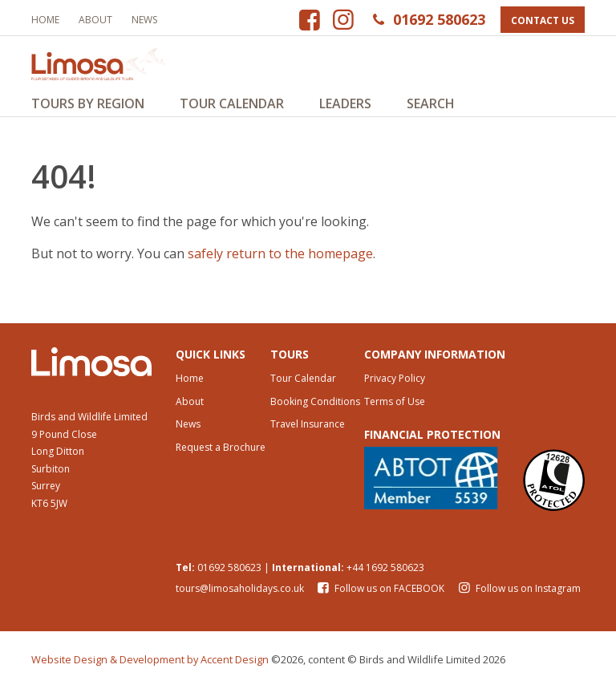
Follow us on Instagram (517, 594)
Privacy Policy (395, 383)
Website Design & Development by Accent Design (150, 665)
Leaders (345, 103)
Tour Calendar (232, 103)
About (95, 20)
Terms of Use (395, 406)
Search (431, 103)
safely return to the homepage (280, 257)
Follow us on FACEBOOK (381, 594)
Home (45, 20)
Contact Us (543, 20)
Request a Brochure (221, 453)
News (144, 20)
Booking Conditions (315, 406)
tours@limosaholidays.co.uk (240, 594)
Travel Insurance (308, 430)
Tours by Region (88, 103)
